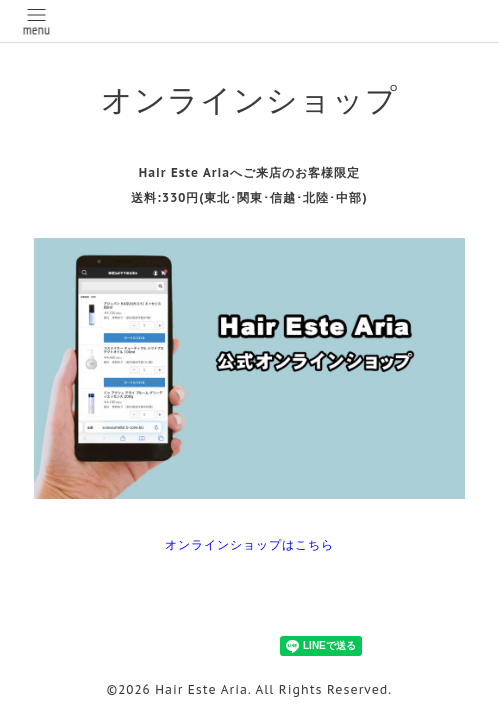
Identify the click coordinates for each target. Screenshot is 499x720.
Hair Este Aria (201, 689)
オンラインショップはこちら (249, 544)
